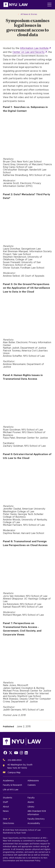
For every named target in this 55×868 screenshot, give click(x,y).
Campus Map (14, 772)
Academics (8, 781)
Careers (32, 785)
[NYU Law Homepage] (16, 5)
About (6, 807)
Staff (5, 802)
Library (31, 807)
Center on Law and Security (29, 52)
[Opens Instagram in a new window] (21, 753)
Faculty (31, 798)
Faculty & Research (12, 785)
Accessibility (34, 823)
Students (8, 798)
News (6, 811)
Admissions (33, 781)
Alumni (31, 802)
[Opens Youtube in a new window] (16, 753)
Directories (9, 823)
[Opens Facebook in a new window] (5, 753)
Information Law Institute (34, 48)
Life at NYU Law (11, 790)
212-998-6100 (15, 760)
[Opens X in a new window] (11, 753)
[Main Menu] (49, 5)
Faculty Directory (36, 819)
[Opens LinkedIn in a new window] (26, 753)
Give (5, 819)
